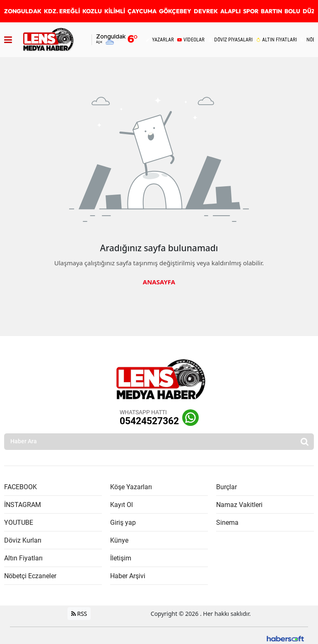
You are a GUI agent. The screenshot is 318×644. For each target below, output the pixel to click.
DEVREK (206, 11)
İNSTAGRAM (23, 505)
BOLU (292, 11)
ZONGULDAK (23, 11)
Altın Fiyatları (23, 558)
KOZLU (92, 11)
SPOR (251, 11)
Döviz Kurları (23, 540)
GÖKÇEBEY (175, 11)
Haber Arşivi (128, 576)
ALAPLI (230, 11)
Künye (119, 540)
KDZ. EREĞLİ (62, 11)
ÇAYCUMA (142, 11)
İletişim (121, 558)
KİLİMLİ (115, 11)
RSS (79, 614)
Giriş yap (123, 523)
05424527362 (149, 421)
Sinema (227, 523)
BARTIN (271, 11)
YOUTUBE (19, 523)
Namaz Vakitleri (239, 505)
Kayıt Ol (122, 505)
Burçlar (226, 487)
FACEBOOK (20, 487)
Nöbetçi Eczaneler (30, 576)
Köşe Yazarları (131, 487)
